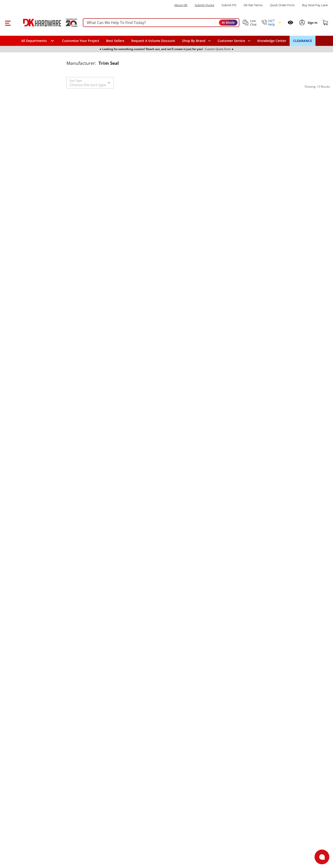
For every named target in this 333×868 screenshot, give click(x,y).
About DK (181, 5)
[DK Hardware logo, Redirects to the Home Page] (45, 23)
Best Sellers (115, 41)
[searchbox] (161, 23)
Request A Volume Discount (153, 41)
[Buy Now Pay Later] (315, 5)
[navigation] (234, 41)
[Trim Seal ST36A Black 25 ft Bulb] (107, 131)
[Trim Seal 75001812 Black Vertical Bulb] (198, 131)
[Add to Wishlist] (138, 100)
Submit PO (229, 5)
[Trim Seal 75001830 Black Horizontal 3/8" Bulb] (289, 442)
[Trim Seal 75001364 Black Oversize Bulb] (107, 754)
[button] (8, 23)
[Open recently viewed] (290, 22)
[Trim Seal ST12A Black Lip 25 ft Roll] (289, 598)
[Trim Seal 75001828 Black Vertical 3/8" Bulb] (107, 287)
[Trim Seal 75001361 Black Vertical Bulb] (289, 131)
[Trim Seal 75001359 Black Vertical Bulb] (198, 287)
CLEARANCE (303, 41)
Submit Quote (204, 5)
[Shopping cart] (325, 23)
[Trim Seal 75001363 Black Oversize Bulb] (107, 598)
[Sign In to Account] (312, 23)
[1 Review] (266, 226)
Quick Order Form (282, 5)
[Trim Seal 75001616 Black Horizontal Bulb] (198, 598)
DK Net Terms (253, 5)
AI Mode (228, 22)
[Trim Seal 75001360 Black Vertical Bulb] (198, 442)
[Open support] (322, 857)
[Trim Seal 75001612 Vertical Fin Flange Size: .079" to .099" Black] (289, 287)
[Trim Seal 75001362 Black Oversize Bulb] (107, 442)
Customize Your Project (81, 41)
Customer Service (231, 41)
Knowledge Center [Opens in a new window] (272, 41)
